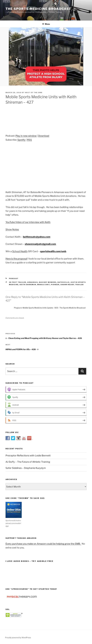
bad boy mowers (48, 282)
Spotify (21, 140)
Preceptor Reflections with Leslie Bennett (28, 456)
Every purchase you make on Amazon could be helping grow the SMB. (43, 544)
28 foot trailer (18, 282)
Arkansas (33, 282)
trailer (79, 285)
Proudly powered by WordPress (18, 638)
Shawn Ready (67, 285)
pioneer (55, 285)
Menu (46, 24)
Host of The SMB (34, 93)
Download (44, 136)
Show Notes (12, 229)
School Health (20, 251)
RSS (29, 140)
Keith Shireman (28, 285)
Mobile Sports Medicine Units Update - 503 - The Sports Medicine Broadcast (54, 308)
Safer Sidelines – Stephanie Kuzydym (26, 468)
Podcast (14, 278)
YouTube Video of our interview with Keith (28, 222)
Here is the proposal (16, 259)
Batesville (63, 282)
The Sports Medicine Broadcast (38, 9)
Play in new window (26, 136)
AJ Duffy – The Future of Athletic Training (28, 462)
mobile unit (44, 285)
